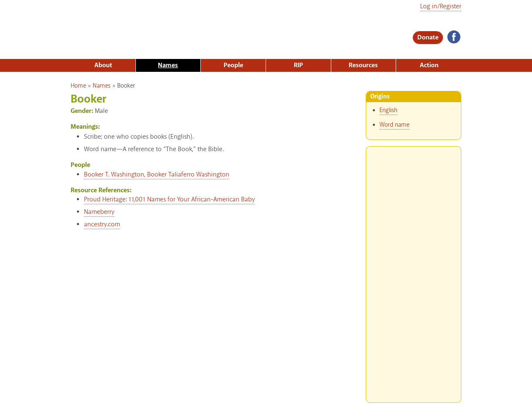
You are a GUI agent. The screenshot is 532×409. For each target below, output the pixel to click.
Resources (363, 65)
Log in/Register (441, 6)
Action (429, 65)
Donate (428, 38)
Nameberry (99, 212)
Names (168, 65)
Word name (394, 125)
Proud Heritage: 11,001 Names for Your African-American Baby (169, 200)
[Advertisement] (414, 271)
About (103, 65)
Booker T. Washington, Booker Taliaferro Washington (157, 175)
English (388, 110)
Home (78, 86)
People (233, 65)
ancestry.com (102, 224)
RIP (298, 65)
